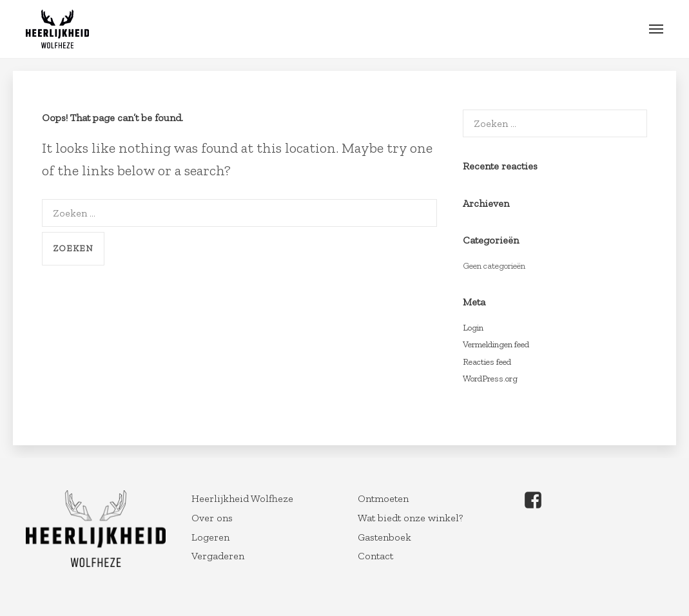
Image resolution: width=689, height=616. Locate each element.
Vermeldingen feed (496, 344)
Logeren (210, 537)
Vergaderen (218, 556)
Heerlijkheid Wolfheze (242, 498)
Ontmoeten (383, 498)
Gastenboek (384, 537)
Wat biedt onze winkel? (410, 518)
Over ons (212, 518)
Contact (375, 556)
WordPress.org (490, 379)
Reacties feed (487, 362)
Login (473, 328)
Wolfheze (57, 29)
